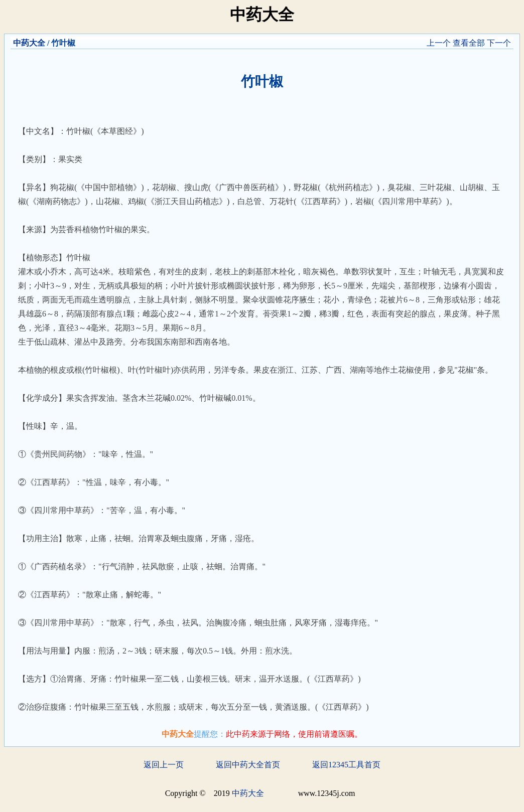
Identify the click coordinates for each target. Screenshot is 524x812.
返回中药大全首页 (248, 765)
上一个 (439, 43)
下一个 (499, 43)
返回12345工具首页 (346, 765)
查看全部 (469, 43)
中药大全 (29, 43)
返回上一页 (164, 765)
